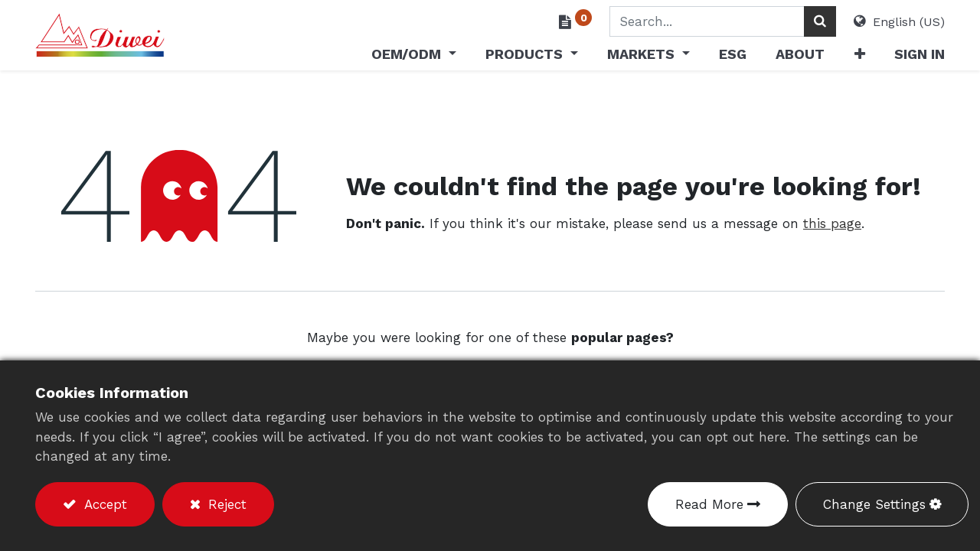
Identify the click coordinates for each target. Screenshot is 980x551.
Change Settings (874, 504)
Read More (709, 504)
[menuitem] (733, 57)
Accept (103, 504)
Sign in (920, 54)
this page (832, 223)
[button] (859, 57)
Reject (225, 504)
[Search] (820, 21)
